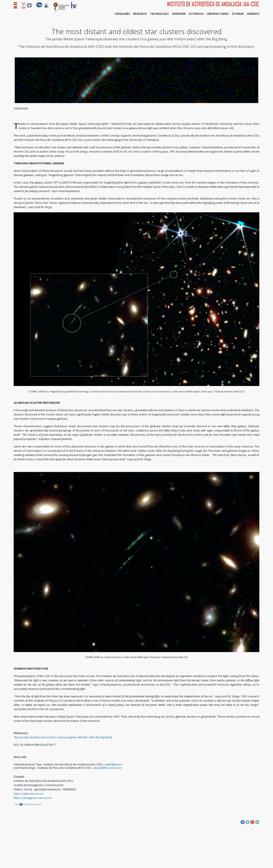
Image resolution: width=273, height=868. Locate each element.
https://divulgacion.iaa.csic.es (33, 798)
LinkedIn (257, 822)
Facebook (243, 822)
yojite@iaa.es (113, 764)
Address (253, 14)
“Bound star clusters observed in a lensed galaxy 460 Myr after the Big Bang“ (63, 737)
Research (140, 14)
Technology (159, 14)
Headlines (123, 14)
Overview (179, 14)
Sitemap (238, 14)
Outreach (196, 14)
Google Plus (252, 822)
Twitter (247, 822)
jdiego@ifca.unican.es (108, 768)
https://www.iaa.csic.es (28, 794)
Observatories (218, 14)
